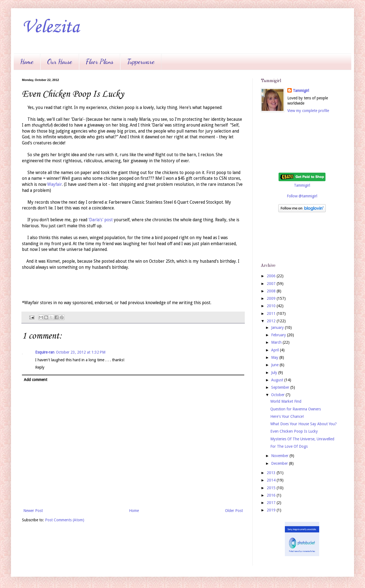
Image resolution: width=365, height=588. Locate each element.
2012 (272, 321)
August (278, 380)
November (280, 456)
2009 (272, 298)
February (279, 335)
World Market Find (286, 401)
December (280, 463)
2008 (272, 291)
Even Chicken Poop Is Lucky (294, 431)
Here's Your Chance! (287, 416)
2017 (272, 503)
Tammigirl (301, 91)
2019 (272, 510)
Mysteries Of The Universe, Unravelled (302, 439)
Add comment (36, 380)
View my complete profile (308, 111)
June (275, 365)
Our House (60, 62)
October (278, 395)
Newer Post (33, 511)
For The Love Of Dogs (289, 446)
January (278, 327)
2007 (272, 284)
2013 (272, 473)
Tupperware (141, 62)
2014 (272, 480)
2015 (272, 488)
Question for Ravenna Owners (296, 409)
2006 (272, 276)
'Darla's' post (101, 220)
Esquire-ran (45, 352)
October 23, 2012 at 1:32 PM (81, 352)
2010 (272, 306)
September (281, 387)
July (275, 373)
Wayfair (55, 184)
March (277, 342)
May (275, 357)
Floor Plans (100, 62)
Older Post (234, 511)
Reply (40, 367)
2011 (272, 313)
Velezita (51, 27)
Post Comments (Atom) (65, 520)
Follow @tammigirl (302, 196)
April (276, 350)
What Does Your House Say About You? (304, 424)
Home (27, 62)
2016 (272, 495)
